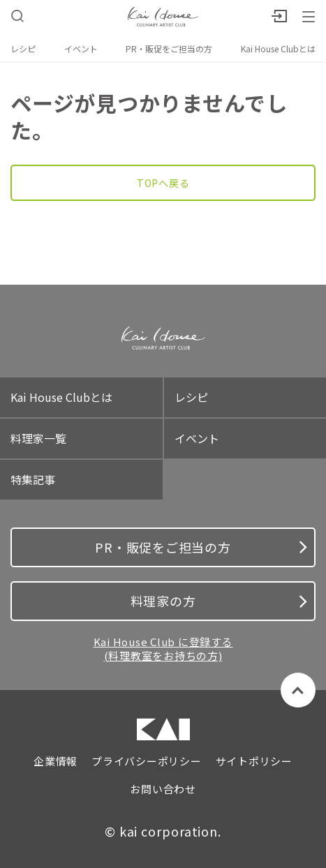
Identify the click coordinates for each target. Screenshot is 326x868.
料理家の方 (219, 601)
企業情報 (55, 761)
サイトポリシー (254, 761)
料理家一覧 (38, 438)
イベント (81, 48)
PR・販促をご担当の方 (169, 48)
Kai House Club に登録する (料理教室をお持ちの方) (163, 649)
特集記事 (33, 479)
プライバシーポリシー (147, 761)
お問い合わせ (163, 789)
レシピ (23, 48)
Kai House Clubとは (278, 48)
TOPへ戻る (163, 183)
